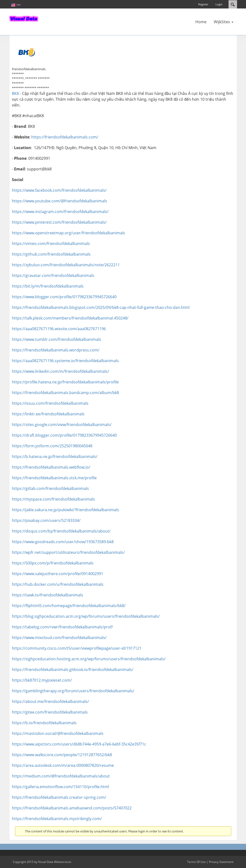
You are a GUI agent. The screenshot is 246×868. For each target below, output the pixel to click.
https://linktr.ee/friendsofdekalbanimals (48, 414)
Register (203, 4)
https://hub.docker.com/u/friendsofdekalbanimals (58, 584)
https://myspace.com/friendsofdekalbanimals (53, 499)
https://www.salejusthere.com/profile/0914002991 (58, 574)
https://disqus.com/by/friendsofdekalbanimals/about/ (61, 531)
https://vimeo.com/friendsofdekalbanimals (51, 244)
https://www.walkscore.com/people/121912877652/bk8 (62, 755)
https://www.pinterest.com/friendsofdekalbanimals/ (59, 222)
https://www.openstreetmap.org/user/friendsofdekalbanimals (68, 233)
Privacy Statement (221, 862)
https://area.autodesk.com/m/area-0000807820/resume (63, 765)
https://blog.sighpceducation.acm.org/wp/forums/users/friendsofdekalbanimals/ (86, 616)
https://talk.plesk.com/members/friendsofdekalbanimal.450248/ (70, 318)
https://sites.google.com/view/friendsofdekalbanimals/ (62, 425)
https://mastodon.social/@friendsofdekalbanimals (58, 733)
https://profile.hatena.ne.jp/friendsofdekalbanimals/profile (65, 382)
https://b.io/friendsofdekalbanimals (44, 723)
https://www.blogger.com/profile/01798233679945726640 (64, 297)
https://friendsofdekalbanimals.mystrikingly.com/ (57, 819)
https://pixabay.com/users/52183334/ (46, 520)
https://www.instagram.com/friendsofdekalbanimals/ (60, 212)
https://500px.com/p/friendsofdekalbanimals (53, 563)
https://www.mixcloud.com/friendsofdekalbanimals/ (59, 638)
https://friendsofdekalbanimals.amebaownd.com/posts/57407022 (72, 808)
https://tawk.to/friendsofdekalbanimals (48, 595)
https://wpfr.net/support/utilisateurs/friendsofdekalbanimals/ (68, 552)
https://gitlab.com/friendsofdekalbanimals (50, 488)
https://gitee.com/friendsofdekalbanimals (50, 712)
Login (219, 4)
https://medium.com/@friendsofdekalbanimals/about (61, 776)
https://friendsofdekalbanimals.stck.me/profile (54, 478)
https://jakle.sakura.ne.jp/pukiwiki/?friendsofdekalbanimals (65, 510)
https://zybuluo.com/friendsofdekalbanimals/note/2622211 (66, 265)
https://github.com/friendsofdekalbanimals (51, 254)
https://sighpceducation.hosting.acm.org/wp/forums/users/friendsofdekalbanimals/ (89, 659)
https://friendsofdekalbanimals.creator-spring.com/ (59, 797)
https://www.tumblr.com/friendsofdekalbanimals (56, 339)
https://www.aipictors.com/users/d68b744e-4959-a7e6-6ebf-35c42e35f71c (79, 744)
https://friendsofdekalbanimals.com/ (65, 137)
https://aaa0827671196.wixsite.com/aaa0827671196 (59, 329)
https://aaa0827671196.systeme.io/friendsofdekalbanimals (65, 361)
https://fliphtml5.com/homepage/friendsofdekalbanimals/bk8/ (69, 606)
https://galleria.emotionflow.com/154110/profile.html (60, 787)
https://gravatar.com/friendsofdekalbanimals (53, 275)
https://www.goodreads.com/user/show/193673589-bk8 (63, 542)
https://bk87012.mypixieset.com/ (42, 680)
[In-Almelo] (24, 18)
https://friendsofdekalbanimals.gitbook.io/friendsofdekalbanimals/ (73, 670)
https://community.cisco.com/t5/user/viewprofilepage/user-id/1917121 (77, 648)
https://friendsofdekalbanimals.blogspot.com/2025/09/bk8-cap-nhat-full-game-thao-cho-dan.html (101, 307)
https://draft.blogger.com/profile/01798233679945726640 (64, 435)
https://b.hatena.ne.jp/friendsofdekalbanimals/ (55, 457)
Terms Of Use (196, 862)
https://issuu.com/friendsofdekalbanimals (50, 403)
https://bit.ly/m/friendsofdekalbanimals (48, 286)
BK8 (15, 93)
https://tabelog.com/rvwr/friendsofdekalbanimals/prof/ (62, 627)
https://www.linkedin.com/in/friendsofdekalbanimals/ (60, 371)
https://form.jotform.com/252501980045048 (52, 446)
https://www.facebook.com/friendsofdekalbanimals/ (59, 190)
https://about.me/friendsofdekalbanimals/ (50, 701)
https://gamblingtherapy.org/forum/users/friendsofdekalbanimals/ (73, 691)
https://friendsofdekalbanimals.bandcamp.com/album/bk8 (65, 393)
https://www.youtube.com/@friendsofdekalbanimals (60, 201)
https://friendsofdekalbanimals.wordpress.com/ (56, 350)
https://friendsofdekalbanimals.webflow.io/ (51, 467)
